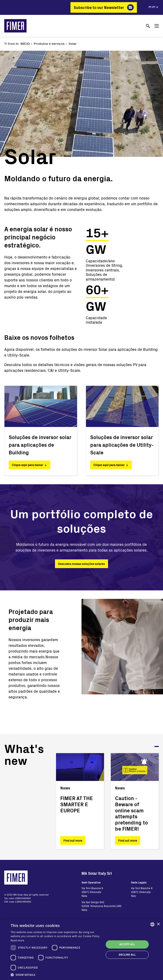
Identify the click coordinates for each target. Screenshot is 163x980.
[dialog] (81, 950)
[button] (56, 975)
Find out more (73, 840)
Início (25, 43)
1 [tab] (157, 746)
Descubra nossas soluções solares (81, 564)
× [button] (158, 924)
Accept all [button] (127, 944)
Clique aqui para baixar (27, 465)
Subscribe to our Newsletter (99, 7)
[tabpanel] (80, 801)
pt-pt (152, 7)
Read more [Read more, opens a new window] (17, 940)
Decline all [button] (127, 955)
